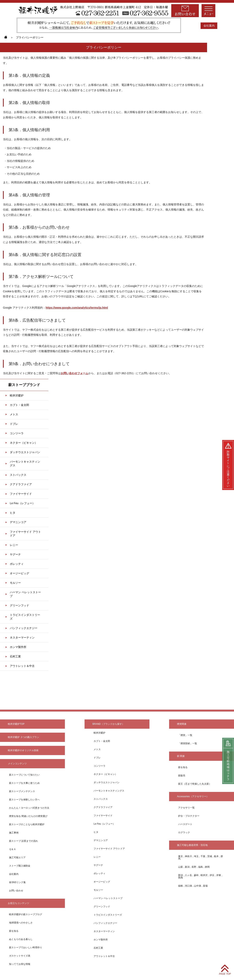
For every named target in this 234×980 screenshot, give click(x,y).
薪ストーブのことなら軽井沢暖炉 (27, 824)
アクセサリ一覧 (186, 808)
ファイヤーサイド (21, 494)
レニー (14, 545)
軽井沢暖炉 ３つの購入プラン (23, 737)
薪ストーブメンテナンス (22, 791)
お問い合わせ (16, 891)
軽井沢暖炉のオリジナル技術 (23, 750)
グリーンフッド (19, 605)
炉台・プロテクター (189, 816)
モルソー (15, 583)
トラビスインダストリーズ (25, 617)
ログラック (184, 832)
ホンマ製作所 (18, 647)
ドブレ (14, 424)
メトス (14, 414)
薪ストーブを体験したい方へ (24, 800)
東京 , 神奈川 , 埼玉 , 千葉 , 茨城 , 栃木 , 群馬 (201, 857)
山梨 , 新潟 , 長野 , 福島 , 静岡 (194, 867)
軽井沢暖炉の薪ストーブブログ (26, 914)
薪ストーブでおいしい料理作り (26, 948)
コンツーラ (17, 433)
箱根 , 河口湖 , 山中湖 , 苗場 (193, 886)
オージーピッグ (19, 573)
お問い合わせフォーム (75, 373)
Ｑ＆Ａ (12, 849)
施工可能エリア (17, 857)
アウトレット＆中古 (22, 666)
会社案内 (209, 26)
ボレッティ (17, 564)
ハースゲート (185, 824)
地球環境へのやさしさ (21, 923)
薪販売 (182, 776)
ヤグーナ (15, 554)
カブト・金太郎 (19, 405)
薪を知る (14, 931)
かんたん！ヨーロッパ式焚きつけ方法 (29, 808)
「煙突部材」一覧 (188, 743)
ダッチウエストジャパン (25, 452)
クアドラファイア (21, 484)
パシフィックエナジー (24, 628)
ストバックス (18, 475)
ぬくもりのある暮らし (21, 939)
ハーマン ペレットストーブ (25, 594)
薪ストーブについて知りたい (24, 775)
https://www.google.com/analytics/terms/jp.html (77, 308)
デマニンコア (18, 522)
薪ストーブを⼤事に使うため (24, 783)
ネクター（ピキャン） (24, 443)
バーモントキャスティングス (25, 464)
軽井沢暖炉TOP (16, 724)
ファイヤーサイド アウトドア (25, 534)
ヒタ (13, 513)
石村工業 (15, 656)
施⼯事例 (14, 833)
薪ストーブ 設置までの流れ (23, 841)
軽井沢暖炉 (17, 395)
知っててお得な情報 (20, 964)
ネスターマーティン (22, 638)
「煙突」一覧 (185, 735)
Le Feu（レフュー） (22, 503)
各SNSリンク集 (17, 882)
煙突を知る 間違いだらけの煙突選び (28, 816)
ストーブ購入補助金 (20, 866)
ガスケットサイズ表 (20, 956)
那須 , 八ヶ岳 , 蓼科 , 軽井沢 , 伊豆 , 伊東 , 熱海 (200, 876)
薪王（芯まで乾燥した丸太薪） (195, 784)
